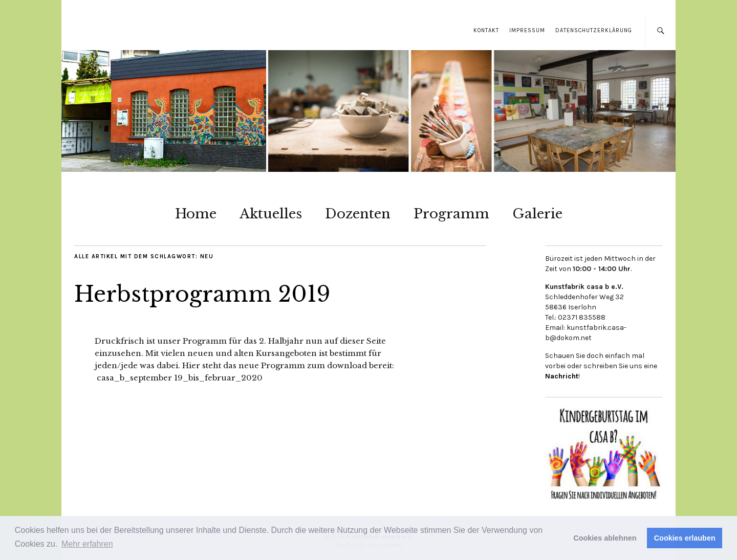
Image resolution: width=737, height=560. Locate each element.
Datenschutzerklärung (594, 30)
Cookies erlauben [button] (685, 538)
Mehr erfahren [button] (87, 544)
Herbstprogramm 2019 (202, 294)
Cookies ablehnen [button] (605, 538)
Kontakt (486, 30)
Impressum (527, 30)
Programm (451, 214)
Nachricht (562, 376)
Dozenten (358, 214)
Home (196, 214)
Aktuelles (271, 214)
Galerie (537, 214)
